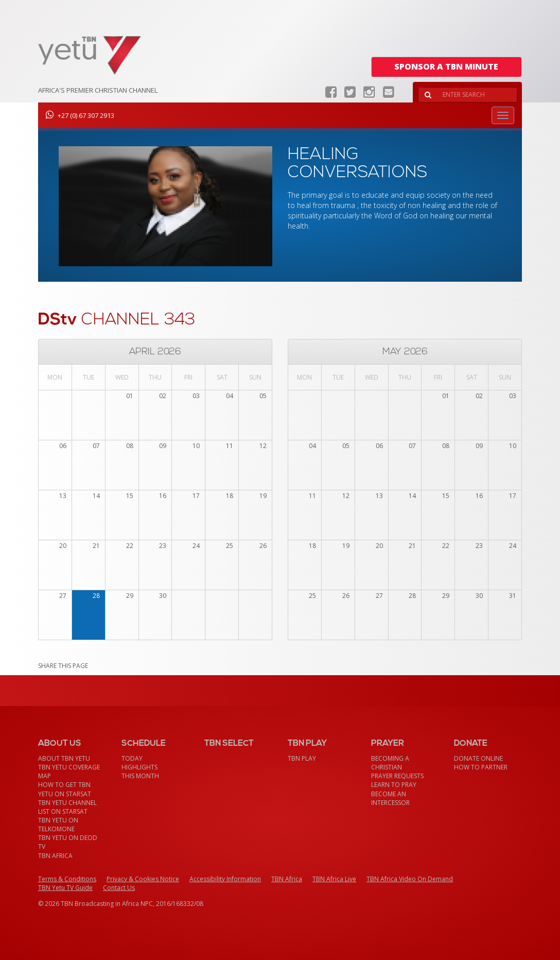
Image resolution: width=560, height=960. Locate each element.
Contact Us (119, 888)
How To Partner (481, 767)
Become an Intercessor (390, 798)
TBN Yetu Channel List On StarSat (67, 807)
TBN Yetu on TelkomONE (58, 825)
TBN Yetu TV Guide (65, 888)
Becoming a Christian (390, 763)
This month (140, 776)
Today (132, 758)
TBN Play (302, 758)
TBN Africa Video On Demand (410, 879)
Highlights (139, 767)
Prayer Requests (397, 776)
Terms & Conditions (67, 879)
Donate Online (478, 758)
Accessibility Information (225, 879)
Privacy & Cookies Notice (143, 879)
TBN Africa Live (334, 879)
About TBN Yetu (64, 758)
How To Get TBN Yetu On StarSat (65, 789)
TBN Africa (55, 856)
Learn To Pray (394, 785)
